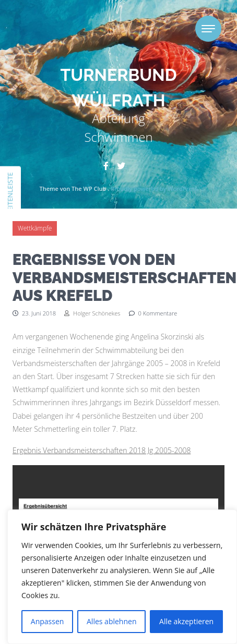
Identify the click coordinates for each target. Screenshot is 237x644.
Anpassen (48, 621)
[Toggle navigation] (208, 29)
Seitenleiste (10, 193)
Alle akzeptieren (186, 621)
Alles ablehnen (111, 621)
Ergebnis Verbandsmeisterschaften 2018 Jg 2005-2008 (102, 450)
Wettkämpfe (35, 228)
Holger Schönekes (92, 313)
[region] (122, 577)
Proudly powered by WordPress (154, 189)
